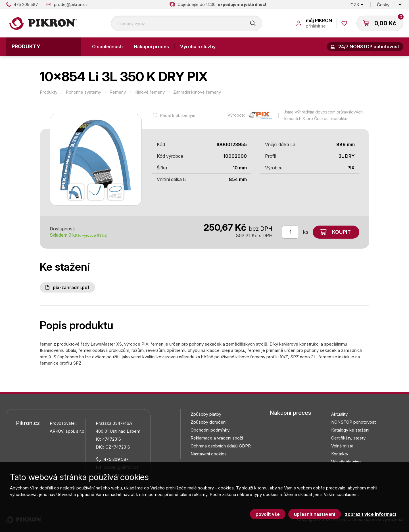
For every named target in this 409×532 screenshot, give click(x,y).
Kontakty (102, 65)
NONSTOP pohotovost (353, 422)
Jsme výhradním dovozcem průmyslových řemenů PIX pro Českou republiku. (323, 115)
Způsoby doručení (208, 422)
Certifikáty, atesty (348, 438)
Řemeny (118, 92)
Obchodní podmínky (210, 430)
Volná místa (342, 446)
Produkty (26, 46)
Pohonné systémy (84, 92)
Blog (158, 65)
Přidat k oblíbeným (178, 115)
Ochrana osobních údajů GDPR (221, 446)
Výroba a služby (198, 47)
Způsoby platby (206, 414)
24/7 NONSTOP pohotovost (369, 47)
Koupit (341, 232)
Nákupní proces (151, 47)
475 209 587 (26, 4)
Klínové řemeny (150, 92)
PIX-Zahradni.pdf (71, 287)
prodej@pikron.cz (71, 4)
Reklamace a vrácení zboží (217, 438)
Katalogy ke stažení (350, 430)
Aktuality (132, 65)
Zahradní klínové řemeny (197, 92)
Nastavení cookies (209, 454)
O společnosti (107, 47)
